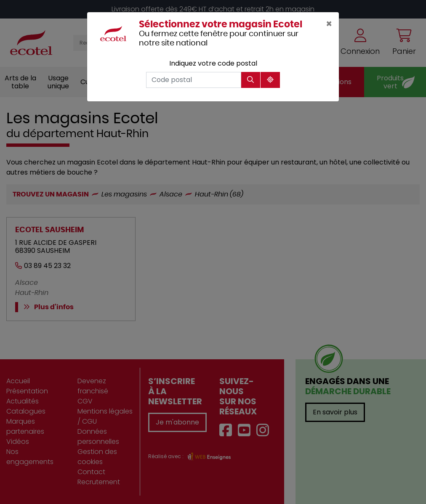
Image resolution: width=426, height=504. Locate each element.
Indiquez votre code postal (213, 63)
